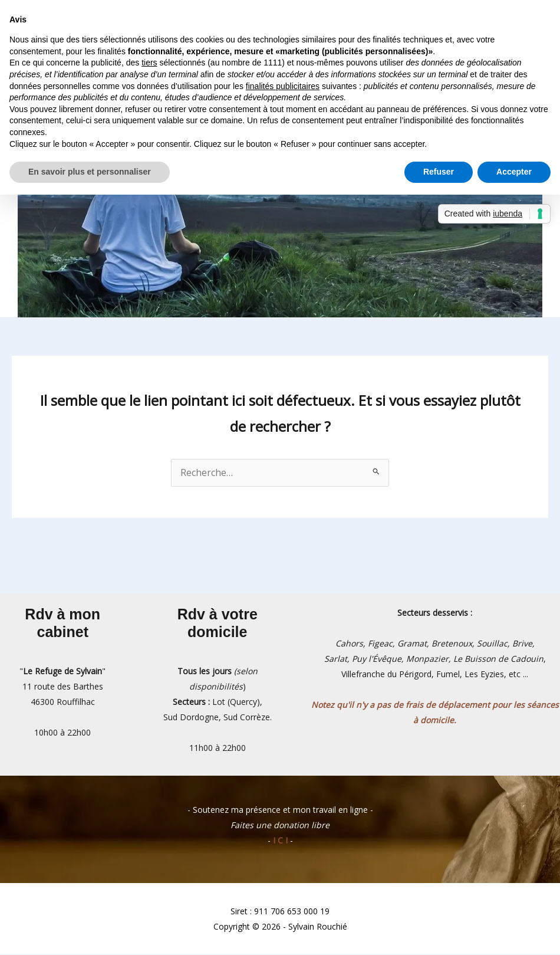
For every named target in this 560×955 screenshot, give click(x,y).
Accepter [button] (514, 172)
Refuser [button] (439, 172)
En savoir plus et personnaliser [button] (90, 172)
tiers (149, 63)
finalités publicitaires (283, 86)
